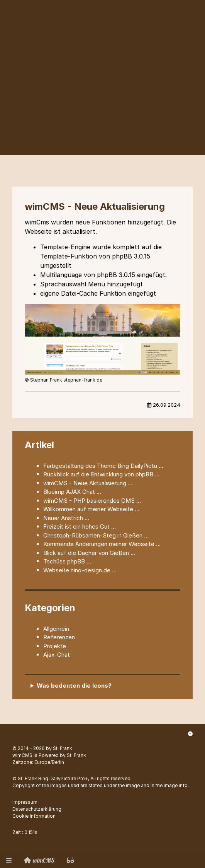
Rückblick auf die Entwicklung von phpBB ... (101, 474)
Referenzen (59, 637)
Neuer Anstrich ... (66, 518)
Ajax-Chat (57, 655)
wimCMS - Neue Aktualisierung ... (88, 483)
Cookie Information (34, 816)
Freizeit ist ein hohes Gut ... (80, 526)
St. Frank (63, 748)
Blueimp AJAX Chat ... (72, 492)
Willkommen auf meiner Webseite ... (91, 509)
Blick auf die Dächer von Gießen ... (89, 553)
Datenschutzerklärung (37, 809)
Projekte (55, 646)
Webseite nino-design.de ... (80, 570)
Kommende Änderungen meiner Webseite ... (102, 544)
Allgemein (56, 629)
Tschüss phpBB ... (67, 561)
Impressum (25, 802)
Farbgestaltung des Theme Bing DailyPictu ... (103, 466)
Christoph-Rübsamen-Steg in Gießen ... (96, 535)
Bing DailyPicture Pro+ (63, 778)
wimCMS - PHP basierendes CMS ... (92, 501)
